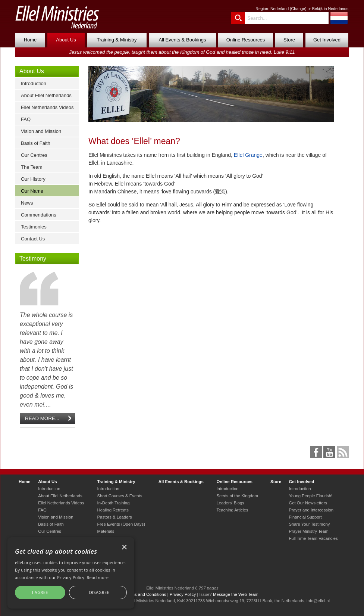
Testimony (33, 259)
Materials (106, 531)
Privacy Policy (183, 594)
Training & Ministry (117, 40)
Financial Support (305, 517)
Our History (33, 179)
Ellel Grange (248, 155)
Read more (98, 577)
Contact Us (33, 239)
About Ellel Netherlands (46, 95)
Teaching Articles (232, 510)
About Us (66, 40)
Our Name (32, 191)
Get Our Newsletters (308, 503)
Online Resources (246, 40)
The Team (32, 167)
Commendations (39, 215)
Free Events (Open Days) (121, 524)
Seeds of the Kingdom (237, 496)
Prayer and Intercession (311, 510)
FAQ (26, 119)
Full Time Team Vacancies (313, 538)
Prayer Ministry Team (308, 531)
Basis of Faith (36, 143)
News (27, 203)
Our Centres (34, 155)
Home (30, 40)
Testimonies (34, 227)
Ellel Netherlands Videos (47, 107)
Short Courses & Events (120, 496)
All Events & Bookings (182, 40)
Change (298, 9)
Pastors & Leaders (115, 517)
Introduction (34, 83)
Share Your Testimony (309, 524)
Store (289, 40)
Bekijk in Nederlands (330, 9)
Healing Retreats (113, 510)
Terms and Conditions (146, 594)
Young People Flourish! (310, 496)
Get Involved (327, 40)
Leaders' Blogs (230, 503)
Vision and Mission (41, 131)
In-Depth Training (114, 503)
